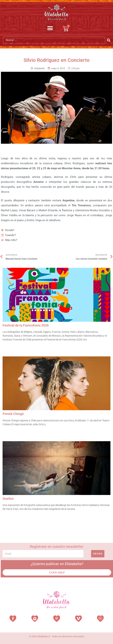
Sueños (8, 499)
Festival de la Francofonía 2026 (26, 325)
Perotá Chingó (13, 414)
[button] (50, 28)
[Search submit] (109, 40)
